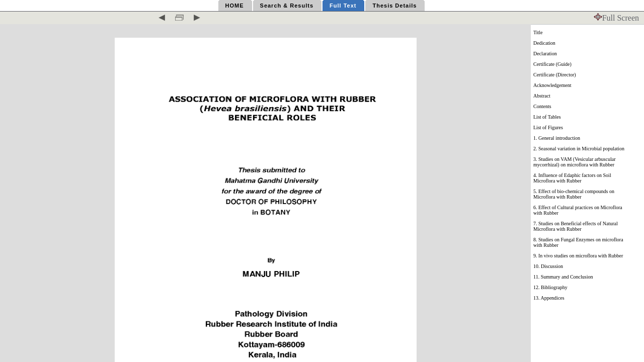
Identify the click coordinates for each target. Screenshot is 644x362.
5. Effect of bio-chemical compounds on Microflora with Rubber (574, 194)
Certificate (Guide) (552, 64)
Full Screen (616, 18)
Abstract (542, 96)
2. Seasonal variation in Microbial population (579, 149)
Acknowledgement (552, 85)
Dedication (544, 43)
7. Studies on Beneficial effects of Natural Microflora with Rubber (576, 226)
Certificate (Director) (555, 75)
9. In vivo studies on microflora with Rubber (578, 256)
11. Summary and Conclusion (563, 277)
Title (538, 32)
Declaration (545, 54)
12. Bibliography (550, 287)
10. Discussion (548, 266)
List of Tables (547, 117)
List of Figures (548, 127)
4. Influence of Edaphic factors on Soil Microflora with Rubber (572, 178)
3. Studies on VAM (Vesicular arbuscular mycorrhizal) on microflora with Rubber (575, 162)
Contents (542, 106)
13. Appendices (549, 298)
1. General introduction (557, 138)
